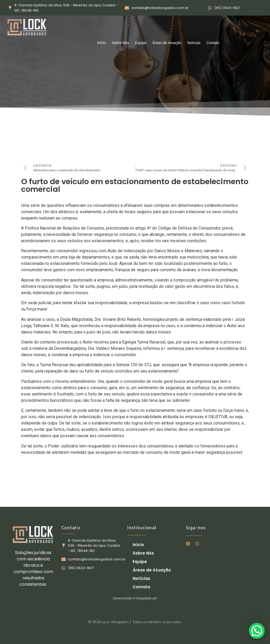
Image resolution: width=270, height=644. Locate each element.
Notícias (194, 43)
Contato (213, 43)
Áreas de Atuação (167, 43)
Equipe (141, 43)
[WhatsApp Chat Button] (257, 631)
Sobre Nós (120, 43)
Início (101, 43)
